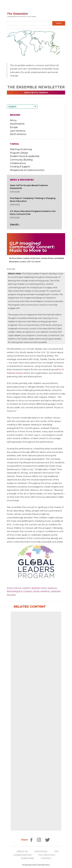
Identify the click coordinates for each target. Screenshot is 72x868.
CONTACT (46, 858)
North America (18, 134)
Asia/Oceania (17, 124)
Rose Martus (42, 591)
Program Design (19, 153)
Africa (13, 120)
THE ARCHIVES (47, 855)
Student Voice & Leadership (25, 156)
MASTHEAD (41, 851)
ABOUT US (22, 851)
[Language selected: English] (22, 107)
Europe (14, 127)
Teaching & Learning (21, 149)
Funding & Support (20, 167)
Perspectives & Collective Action (27, 170)
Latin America (18, 131)
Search (59, 23)
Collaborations (18, 163)
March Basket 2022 (34, 588)
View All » (15, 224)
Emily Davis (14, 588)
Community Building (21, 160)
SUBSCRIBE (28, 858)
